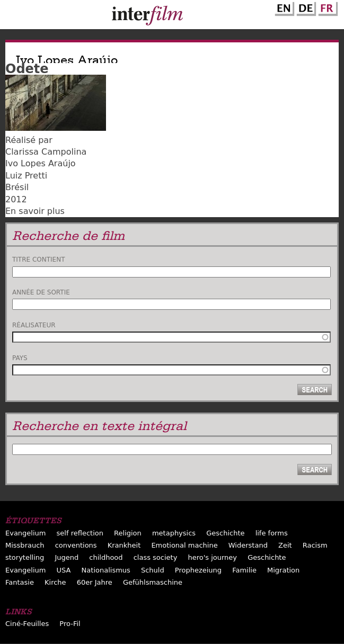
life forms (272, 533)
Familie (244, 570)
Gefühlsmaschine (153, 582)
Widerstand (248, 545)
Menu (13, 17)
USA (64, 570)
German (305, 7)
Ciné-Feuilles (27, 624)
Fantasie (20, 582)
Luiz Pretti (26, 176)
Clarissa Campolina (46, 152)
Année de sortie (41, 292)
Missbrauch (25, 545)
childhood (106, 557)
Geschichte (225, 533)
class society (156, 557)
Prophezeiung (198, 570)
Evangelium (26, 533)
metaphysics (174, 533)
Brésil (17, 187)
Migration (283, 570)
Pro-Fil (70, 624)
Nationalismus (106, 570)
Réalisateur (34, 325)
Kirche (55, 582)
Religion (128, 533)
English (283, 7)
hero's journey (212, 557)
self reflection (80, 533)
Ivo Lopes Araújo (41, 163)
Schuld (153, 570)
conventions (76, 545)
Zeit (285, 545)
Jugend (67, 557)
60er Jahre (95, 582)
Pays (20, 358)
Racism (315, 545)
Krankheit (124, 545)
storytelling (25, 557)
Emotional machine (184, 545)
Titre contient (39, 260)
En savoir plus (35, 211)
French (327, 7)
